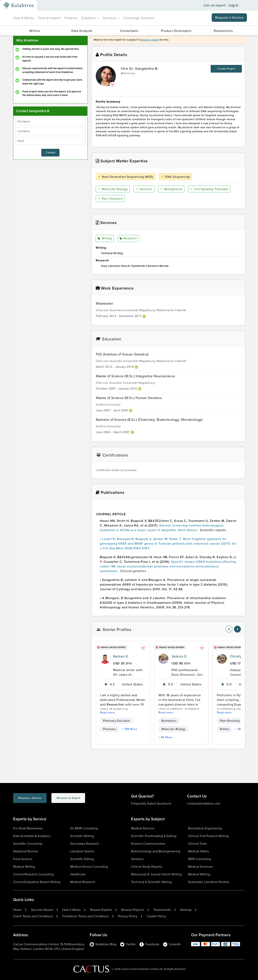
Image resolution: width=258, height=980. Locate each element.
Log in (233, 5)
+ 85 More (165, 737)
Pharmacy (109, 729)
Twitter (128, 944)
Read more (107, 713)
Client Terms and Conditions (33, 916)
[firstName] (50, 122)
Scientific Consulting (28, 844)
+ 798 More (129, 729)
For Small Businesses (28, 828)
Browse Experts (101, 910)
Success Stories (42, 910)
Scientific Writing (82, 836)
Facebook (149, 944)
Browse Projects (133, 910)
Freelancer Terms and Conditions (85, 916)
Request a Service (229, 18)
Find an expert (49, 18)
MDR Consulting (200, 859)
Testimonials (162, 910)
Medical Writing (24, 867)
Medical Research (83, 882)
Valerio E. (179, 656)
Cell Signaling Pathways (211, 189)
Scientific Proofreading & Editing (154, 836)
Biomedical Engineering (205, 828)
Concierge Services (139, 18)
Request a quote (149, 40)
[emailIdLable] (50, 141)
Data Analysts (82, 31)
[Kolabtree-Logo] (19, 5)
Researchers (223, 31)
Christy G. (238, 656)
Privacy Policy (128, 916)
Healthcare (78, 874)
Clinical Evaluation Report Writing (37, 882)
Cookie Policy (156, 916)
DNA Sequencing (177, 177)
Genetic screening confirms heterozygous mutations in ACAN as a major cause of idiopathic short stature (162, 528)
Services (111, 18)
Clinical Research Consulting (33, 874)
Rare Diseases (110, 199)
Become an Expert (84, 799)
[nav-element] (229, 629)
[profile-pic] (105, 659)
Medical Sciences (200, 867)
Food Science (23, 859)
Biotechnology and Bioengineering (156, 851)
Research (128, 239)
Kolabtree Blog (103, 944)
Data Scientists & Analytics (32, 836)
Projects (71, 18)
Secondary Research (85, 844)
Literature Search (82, 851)
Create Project (226, 69)
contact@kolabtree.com (204, 803)
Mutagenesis (172, 189)
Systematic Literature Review (209, 882)
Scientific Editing (82, 859)
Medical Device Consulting (89, 867)
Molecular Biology (113, 189)
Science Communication (148, 844)
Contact (50, 153)
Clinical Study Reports (147, 867)
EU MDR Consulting (84, 828)
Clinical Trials (197, 844)
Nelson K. (121, 656)
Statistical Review (25, 851)
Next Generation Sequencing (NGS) (126, 177)
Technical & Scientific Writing (151, 882)
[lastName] (50, 131)
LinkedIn (172, 944)
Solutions (90, 18)
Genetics (145, 189)
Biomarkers (169, 721)
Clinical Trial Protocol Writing (208, 836)
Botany (225, 729)
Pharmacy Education (117, 721)
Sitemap (186, 910)
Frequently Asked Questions (151, 803)
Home (17, 910)
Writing (105, 239)
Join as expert (214, 5)
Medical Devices (143, 828)
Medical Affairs (198, 851)
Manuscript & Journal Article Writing (156, 874)
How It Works (23, 18)
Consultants (129, 31)
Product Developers (176, 31)
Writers (35, 31)
